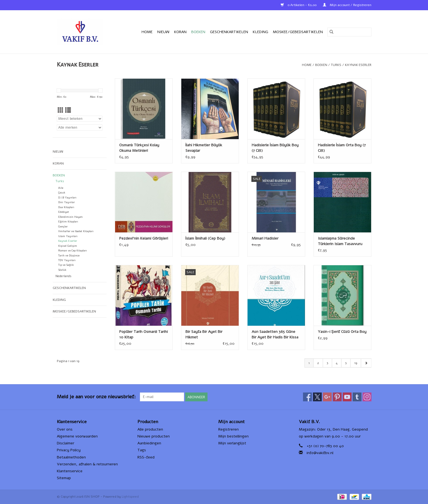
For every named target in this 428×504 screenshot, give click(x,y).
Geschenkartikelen (229, 32)
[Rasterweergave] (61, 110)
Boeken (198, 32)
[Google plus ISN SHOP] (327, 397)
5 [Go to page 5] (346, 363)
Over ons (65, 429)
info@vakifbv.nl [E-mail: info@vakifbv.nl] (320, 453)
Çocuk (62, 193)
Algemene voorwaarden (77, 436)
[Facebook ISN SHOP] (307, 397)
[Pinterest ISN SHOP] (337, 397)
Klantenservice (70, 471)
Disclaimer (66, 443)
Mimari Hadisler (265, 238)
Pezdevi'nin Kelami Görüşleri (144, 238)
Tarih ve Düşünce (69, 255)
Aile (61, 188)
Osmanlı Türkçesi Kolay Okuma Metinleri (139, 148)
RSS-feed (146, 457)
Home (147, 32)
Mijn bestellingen (233, 436)
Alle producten (150, 429)
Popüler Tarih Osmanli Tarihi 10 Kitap (143, 334)
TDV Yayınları (67, 260)
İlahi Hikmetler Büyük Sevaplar (204, 148)
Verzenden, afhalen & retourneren (87, 464)
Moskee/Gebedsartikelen (298, 32)
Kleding (260, 32)
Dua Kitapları (66, 207)
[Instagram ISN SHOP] (367, 397)
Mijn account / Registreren (347, 5)
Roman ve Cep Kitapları (73, 250)
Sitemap (64, 478)
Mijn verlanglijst (232, 443)
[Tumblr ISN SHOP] (357, 397)
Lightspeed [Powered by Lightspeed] (130, 497)
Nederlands (63, 276)
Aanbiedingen (149, 443)
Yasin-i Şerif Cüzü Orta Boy (342, 332)
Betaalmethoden (71, 457)
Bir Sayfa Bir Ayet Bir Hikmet (204, 334)
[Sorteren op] (80, 119)
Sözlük (62, 270)
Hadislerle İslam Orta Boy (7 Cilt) (342, 148)
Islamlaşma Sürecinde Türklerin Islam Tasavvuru (340, 241)
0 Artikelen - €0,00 (299, 5)
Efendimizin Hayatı (71, 217)
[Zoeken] (349, 32)
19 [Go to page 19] (356, 363)
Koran (180, 32)
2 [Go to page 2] (318, 363)
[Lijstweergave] (68, 110)
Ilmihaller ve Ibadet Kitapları (76, 231)
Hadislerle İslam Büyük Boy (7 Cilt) (275, 148)
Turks (336, 65)
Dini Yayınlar (67, 202)
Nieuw (163, 32)
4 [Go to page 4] (337, 363)
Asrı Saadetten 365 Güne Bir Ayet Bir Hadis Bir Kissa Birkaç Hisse (275, 335)
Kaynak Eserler (358, 65)
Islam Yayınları (68, 236)
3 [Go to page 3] (327, 363)
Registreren (228, 429)
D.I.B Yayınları (67, 197)
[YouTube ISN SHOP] (347, 397)
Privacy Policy (69, 450)
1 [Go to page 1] (309, 363)
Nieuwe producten (154, 436)
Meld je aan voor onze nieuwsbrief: (96, 397)
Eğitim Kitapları (68, 222)
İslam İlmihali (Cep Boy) (205, 238)
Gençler (63, 226)
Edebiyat (64, 212)
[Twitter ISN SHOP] (317, 397)
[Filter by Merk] (80, 128)
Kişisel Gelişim (68, 246)
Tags (142, 450)
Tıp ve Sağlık (66, 265)
